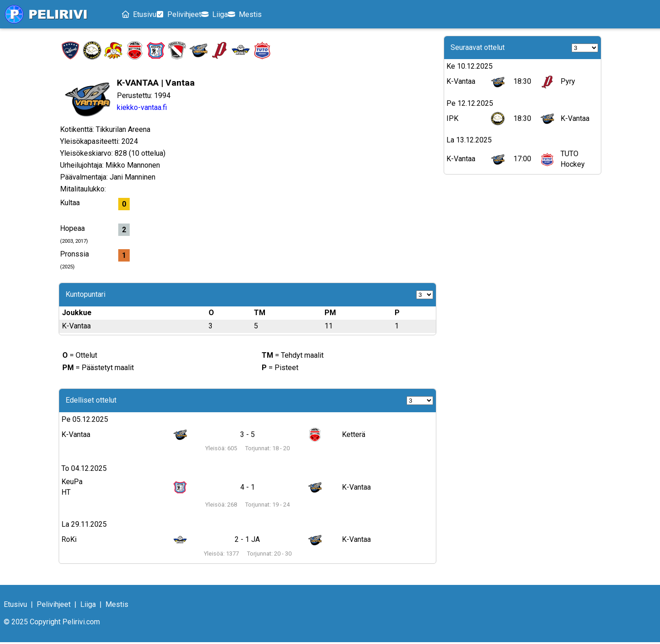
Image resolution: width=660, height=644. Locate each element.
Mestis (283, 15)
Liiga (242, 15)
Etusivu (143, 15)
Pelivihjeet (194, 15)
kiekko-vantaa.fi (142, 109)
